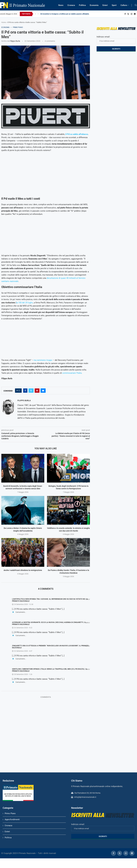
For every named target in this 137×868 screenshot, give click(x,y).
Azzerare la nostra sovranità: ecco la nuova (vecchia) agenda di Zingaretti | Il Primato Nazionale (49, 623)
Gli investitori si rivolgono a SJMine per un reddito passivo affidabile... (65, 14)
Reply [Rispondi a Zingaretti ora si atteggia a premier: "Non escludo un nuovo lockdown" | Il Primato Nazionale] (88, 646)
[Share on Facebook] (25, 391)
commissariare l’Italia (72, 373)
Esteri (105, 5)
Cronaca (71, 5)
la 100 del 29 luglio (25, 303)
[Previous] (35, 14)
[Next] (38, 14)
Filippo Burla (15, 41)
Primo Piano (10, 813)
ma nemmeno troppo (43, 360)
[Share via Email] (43, 391)
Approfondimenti (12, 819)
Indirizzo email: (116, 40)
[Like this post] (19, 391)
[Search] (136, 5)
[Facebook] (125, 14)
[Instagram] (132, 14)
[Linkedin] (135, 14)
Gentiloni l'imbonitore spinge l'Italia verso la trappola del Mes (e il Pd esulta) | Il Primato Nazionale (50, 670)
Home (4, 22)
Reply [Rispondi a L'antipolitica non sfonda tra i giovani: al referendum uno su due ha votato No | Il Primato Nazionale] (88, 599)
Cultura (124, 5)
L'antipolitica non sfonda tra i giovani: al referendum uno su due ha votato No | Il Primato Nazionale (50, 600)
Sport (114, 5)
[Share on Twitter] (31, 391)
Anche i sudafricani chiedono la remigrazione (23, 570)
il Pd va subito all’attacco (77, 134)
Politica (82, 5)
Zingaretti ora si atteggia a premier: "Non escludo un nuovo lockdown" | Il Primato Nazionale (50, 647)
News (61, 5)
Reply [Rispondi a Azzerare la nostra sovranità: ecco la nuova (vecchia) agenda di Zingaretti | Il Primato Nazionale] (88, 623)
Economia (94, 5)
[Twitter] (128, 14)
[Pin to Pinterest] (37, 391)
